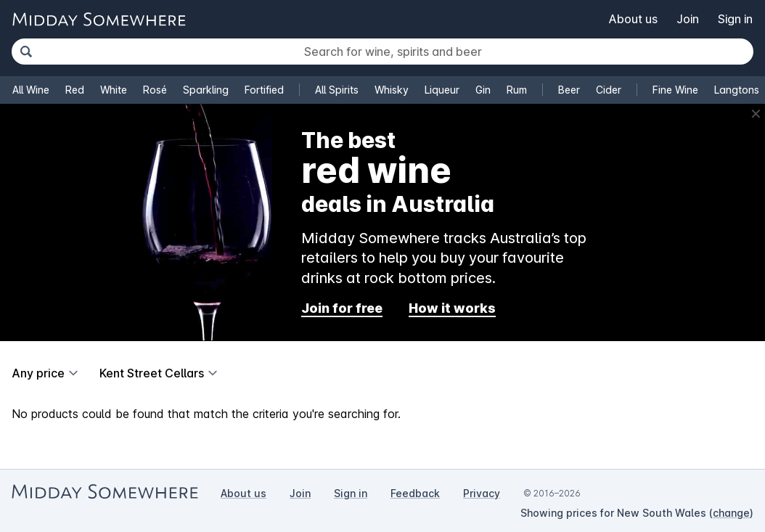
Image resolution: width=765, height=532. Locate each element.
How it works (452, 308)
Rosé (155, 90)
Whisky (392, 90)
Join (688, 19)
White (114, 90)
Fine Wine (675, 90)
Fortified (264, 90)
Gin (483, 90)
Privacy (482, 493)
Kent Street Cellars (152, 373)
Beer (569, 90)
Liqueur (442, 90)
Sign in (735, 19)
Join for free (342, 308)
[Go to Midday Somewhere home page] (99, 19)
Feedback (415, 493)
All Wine (31, 90)
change (731, 513)
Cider (609, 90)
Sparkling (206, 90)
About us (633, 19)
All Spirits (337, 90)
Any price (38, 373)
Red (75, 90)
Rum (517, 90)
